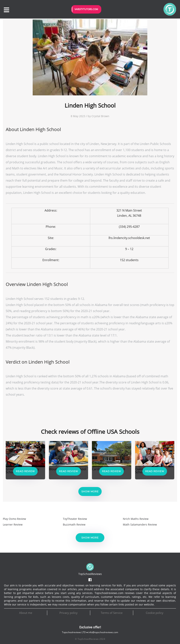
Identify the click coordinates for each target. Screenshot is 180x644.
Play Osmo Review (14, 519)
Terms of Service (112, 613)
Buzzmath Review (74, 524)
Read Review (25, 471)
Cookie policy (155, 613)
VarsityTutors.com (86, 9)
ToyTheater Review (75, 519)
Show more (90, 491)
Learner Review (13, 524)
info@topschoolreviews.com (103, 632)
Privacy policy (69, 613)
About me (26, 613)
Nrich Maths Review (136, 519)
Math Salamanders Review (140, 524)
